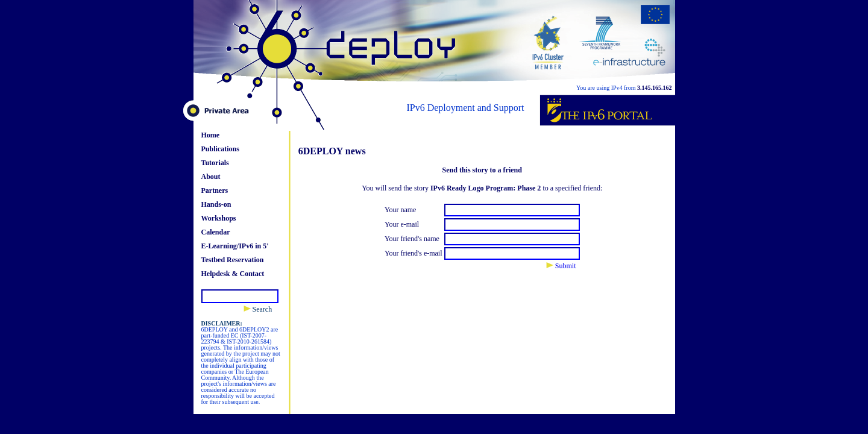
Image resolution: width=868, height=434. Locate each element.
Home (211, 135)
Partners (215, 190)
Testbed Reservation (233, 260)
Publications (220, 149)
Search (258, 309)
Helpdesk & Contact (233, 274)
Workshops (219, 218)
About (211, 177)
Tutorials (215, 163)
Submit (561, 266)
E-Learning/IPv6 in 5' (235, 246)
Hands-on (216, 204)
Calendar (216, 232)
